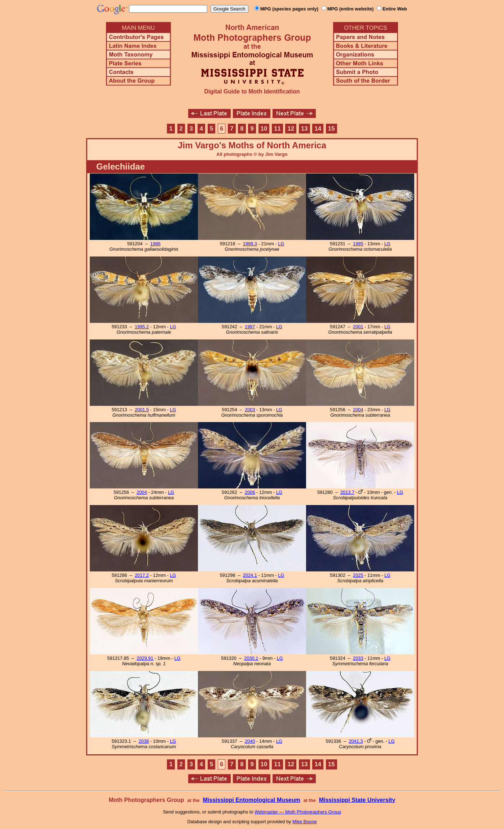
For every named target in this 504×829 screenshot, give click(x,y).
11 (277, 129)
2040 (250, 741)
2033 (358, 658)
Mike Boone (305, 822)
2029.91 (145, 658)
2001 (358, 327)
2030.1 (251, 658)
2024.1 (250, 575)
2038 (143, 741)
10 (264, 129)
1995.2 (142, 327)
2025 (358, 575)
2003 (250, 410)
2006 (250, 492)
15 (331, 129)
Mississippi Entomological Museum (251, 800)
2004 (358, 410)
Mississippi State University (357, 800)
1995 (358, 244)
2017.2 (142, 575)
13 (304, 129)
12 (291, 129)
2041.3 (356, 741)
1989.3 (250, 244)
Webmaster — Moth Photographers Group (298, 812)
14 (318, 129)
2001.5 (142, 410)
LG (281, 244)
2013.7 (347, 492)
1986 (155, 244)
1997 (250, 327)
